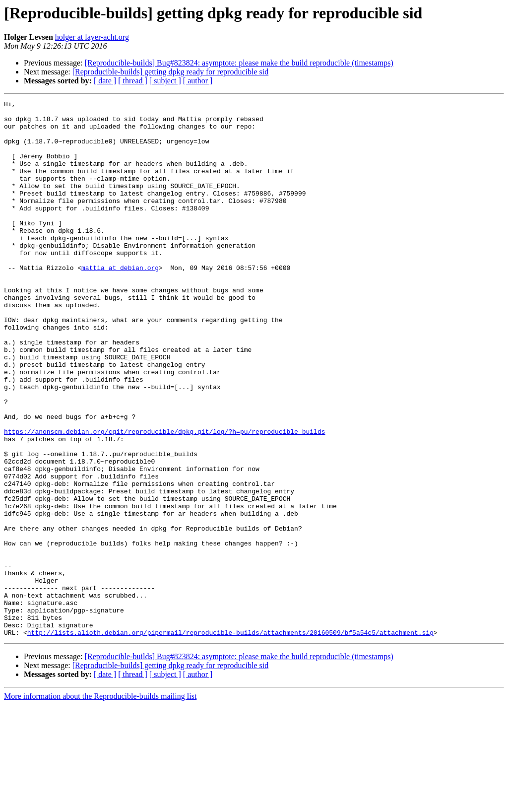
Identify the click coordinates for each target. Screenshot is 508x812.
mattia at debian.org (120, 302)
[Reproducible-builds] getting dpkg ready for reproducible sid (170, 72)
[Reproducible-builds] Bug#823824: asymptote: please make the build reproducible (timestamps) (239, 63)
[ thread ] (133, 81)
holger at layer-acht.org (92, 37)
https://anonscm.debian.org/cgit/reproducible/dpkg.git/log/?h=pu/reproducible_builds (164, 498)
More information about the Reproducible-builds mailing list (100, 803)
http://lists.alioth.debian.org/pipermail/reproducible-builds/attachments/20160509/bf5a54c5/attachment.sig (230, 740)
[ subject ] (165, 81)
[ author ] (198, 81)
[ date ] (105, 81)
